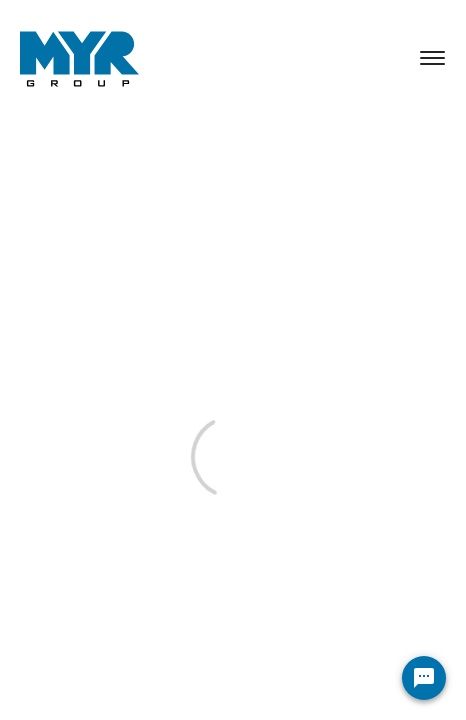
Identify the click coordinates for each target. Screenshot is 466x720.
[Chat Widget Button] (424, 678)
